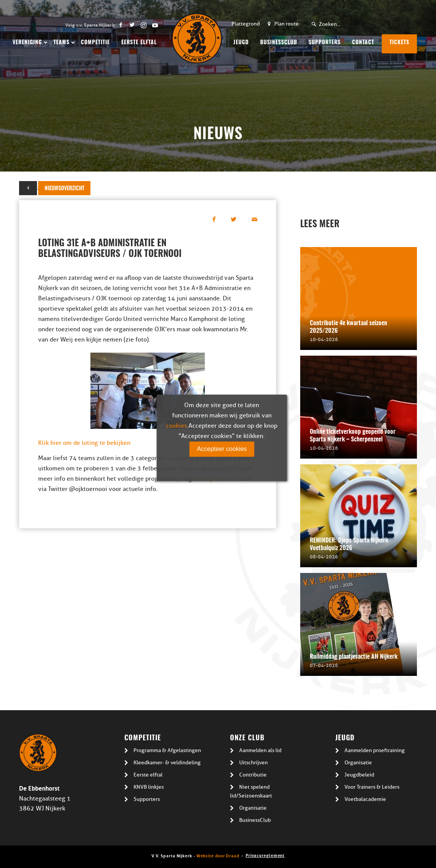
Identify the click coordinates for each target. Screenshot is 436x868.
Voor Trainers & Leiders (372, 787)
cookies (176, 426)
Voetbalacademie (365, 799)
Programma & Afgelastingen (167, 750)
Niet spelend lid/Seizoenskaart (251, 791)
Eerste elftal (148, 775)
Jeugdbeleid (359, 775)
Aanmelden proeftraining (375, 750)
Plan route (286, 24)
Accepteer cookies (222, 449)
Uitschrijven (253, 763)
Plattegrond (246, 24)
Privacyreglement (265, 855)
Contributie (253, 775)
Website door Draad (218, 855)
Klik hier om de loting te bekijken (84, 443)
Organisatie (253, 808)
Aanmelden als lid (260, 750)
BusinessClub (255, 820)
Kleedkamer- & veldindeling (167, 763)
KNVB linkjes (149, 787)
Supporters (147, 799)
